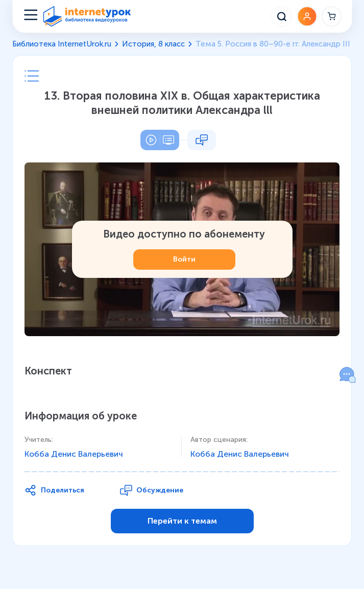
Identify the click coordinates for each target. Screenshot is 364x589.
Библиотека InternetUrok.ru (62, 44)
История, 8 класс (153, 44)
